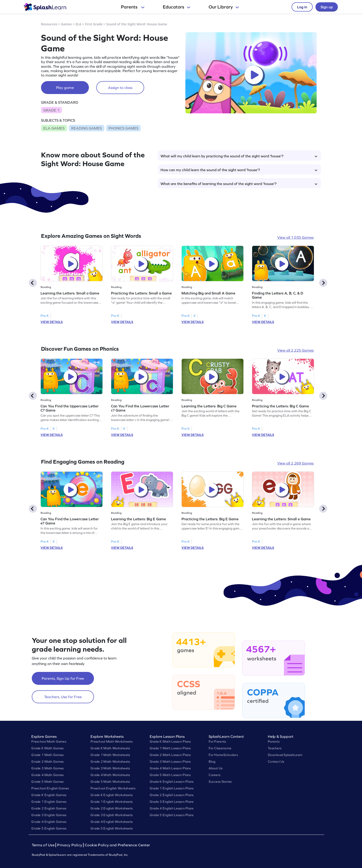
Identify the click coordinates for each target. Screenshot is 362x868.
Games (67, 24)
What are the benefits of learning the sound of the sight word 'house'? (239, 184)
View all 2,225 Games (295, 350)
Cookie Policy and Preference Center (117, 845)
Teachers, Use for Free (63, 697)
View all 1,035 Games (295, 237)
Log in (302, 7)
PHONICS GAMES (123, 128)
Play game (65, 88)
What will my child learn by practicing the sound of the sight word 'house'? (239, 156)
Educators (177, 7)
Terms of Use (44, 845)
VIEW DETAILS (52, 322)
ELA (78, 24)
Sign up (327, 7)
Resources (49, 24)
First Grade (94, 24)
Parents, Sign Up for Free (63, 678)
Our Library (224, 7)
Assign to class (120, 88)
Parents (133, 7)
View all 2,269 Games (295, 463)
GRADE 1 (51, 110)
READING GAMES (86, 128)
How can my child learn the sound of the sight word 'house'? (239, 170)
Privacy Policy (70, 845)
